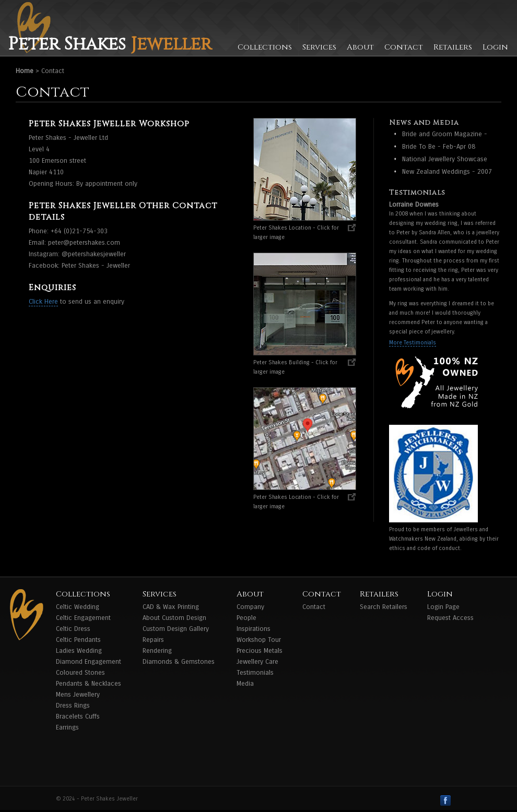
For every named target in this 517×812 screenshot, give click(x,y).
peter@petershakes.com (84, 243)
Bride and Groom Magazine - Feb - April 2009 (445, 135)
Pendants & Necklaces (89, 684)
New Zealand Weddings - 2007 (447, 172)
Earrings (67, 727)
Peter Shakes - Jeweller (96, 266)
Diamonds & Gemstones (179, 662)
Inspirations (254, 629)
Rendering (157, 651)
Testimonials (255, 673)
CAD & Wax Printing (171, 607)
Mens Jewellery (78, 695)
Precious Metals (260, 651)
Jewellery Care (257, 662)
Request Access (450, 618)
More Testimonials (413, 343)
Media (245, 684)
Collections (265, 47)
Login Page (443, 607)
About (360, 47)
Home (25, 71)
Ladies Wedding (79, 651)
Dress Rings (73, 706)
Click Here (43, 302)
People (246, 618)
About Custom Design (174, 618)
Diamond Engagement (89, 662)
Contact (404, 47)
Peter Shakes (110, 44)
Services (319, 47)
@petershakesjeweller (94, 254)
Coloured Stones (80, 673)
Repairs (153, 640)
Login (495, 47)
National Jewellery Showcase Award (445, 160)
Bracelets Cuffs (78, 717)
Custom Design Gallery (176, 629)
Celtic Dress (73, 629)
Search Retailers (384, 607)
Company (250, 607)
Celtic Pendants (78, 640)
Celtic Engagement (83, 618)
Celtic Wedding (78, 607)
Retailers (453, 47)
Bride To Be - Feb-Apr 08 (439, 147)
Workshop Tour (259, 640)
